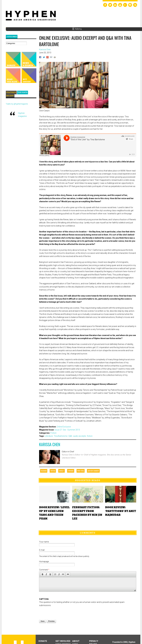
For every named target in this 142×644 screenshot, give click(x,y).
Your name (44, 542)
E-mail (42, 550)
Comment (44, 570)
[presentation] (60, 612)
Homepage (44, 562)
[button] (42, 574)
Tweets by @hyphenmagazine (17, 104)
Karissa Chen (50, 444)
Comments (88, 533)
